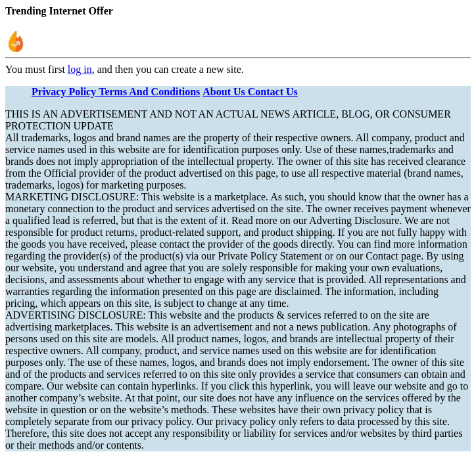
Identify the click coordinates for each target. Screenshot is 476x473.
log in (80, 69)
